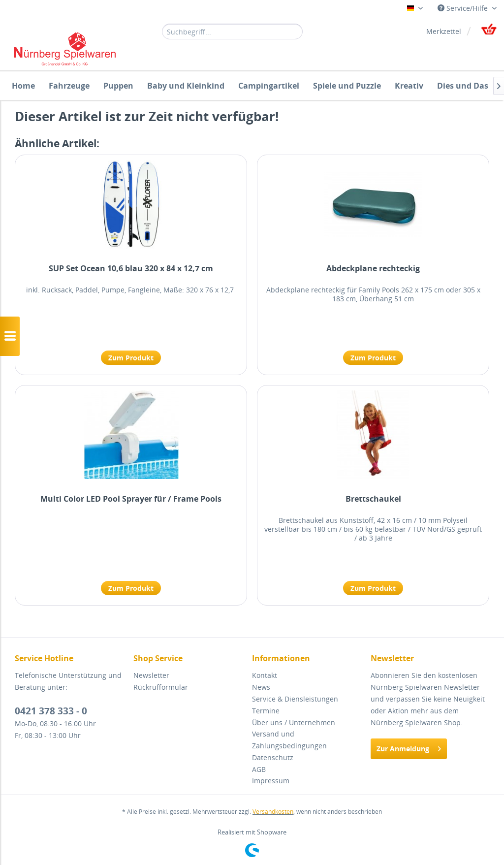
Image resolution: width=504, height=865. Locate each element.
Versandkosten (273, 812)
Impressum (271, 781)
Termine (266, 711)
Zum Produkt (131, 358)
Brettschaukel (373, 499)
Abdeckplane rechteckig (373, 269)
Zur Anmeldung (409, 747)
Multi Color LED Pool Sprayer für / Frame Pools (131, 499)
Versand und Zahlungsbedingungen (289, 740)
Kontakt (265, 675)
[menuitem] (233, 31)
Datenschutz (273, 757)
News (261, 687)
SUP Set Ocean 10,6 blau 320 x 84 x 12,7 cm (131, 269)
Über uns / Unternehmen (294, 722)
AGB (259, 769)
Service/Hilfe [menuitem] (464, 8)
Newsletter (151, 675)
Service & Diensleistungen (295, 699)
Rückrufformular (161, 687)
